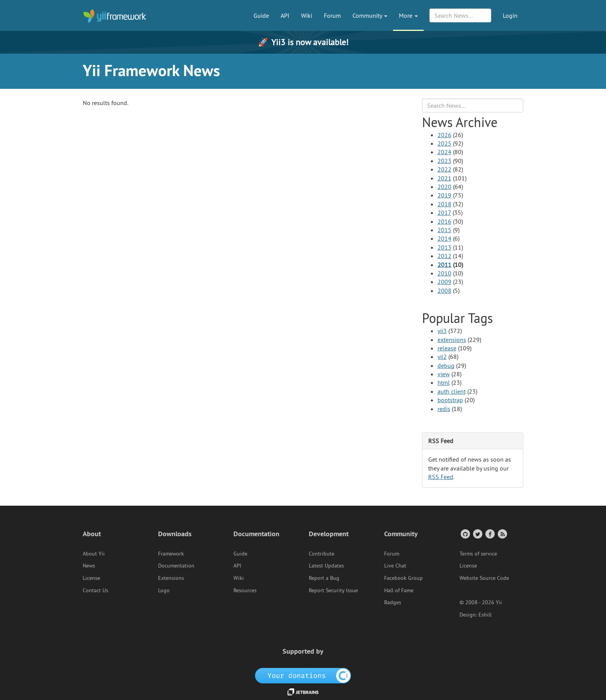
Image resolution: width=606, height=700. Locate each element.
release (447, 348)
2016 (444, 221)
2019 (444, 195)
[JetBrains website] (303, 692)
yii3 (442, 331)
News (89, 566)
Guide (261, 15)
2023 (444, 161)
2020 (444, 187)
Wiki (307, 15)
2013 (444, 247)
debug (446, 365)
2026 (444, 135)
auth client (452, 391)
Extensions (171, 578)
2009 (444, 282)
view (444, 374)
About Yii (94, 554)
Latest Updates (326, 566)
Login (510, 15)
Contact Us (95, 590)
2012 (444, 256)
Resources (245, 590)
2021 (444, 178)
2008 (444, 291)
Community (370, 15)
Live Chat (395, 566)
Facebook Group (403, 578)
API (285, 15)
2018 (444, 204)
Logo (164, 590)
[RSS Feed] (502, 534)
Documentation (176, 566)
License (91, 578)
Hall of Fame (399, 590)
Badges (393, 602)
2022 (444, 169)
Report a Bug (324, 578)
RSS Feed (441, 477)
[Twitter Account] (477, 534)
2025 (444, 143)
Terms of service (478, 554)
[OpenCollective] (303, 675)
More (408, 15)
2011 (444, 265)
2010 (444, 273)
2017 (444, 212)
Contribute (322, 554)
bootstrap (450, 400)
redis (444, 409)
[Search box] (473, 105)
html (444, 382)
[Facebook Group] (489, 534)
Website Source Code (484, 578)
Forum (332, 15)
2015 (444, 230)
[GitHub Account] (465, 534)
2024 (444, 152)
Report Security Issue (333, 590)
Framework (171, 554)
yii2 (442, 357)
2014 (444, 238)
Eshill (485, 615)
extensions (452, 340)
